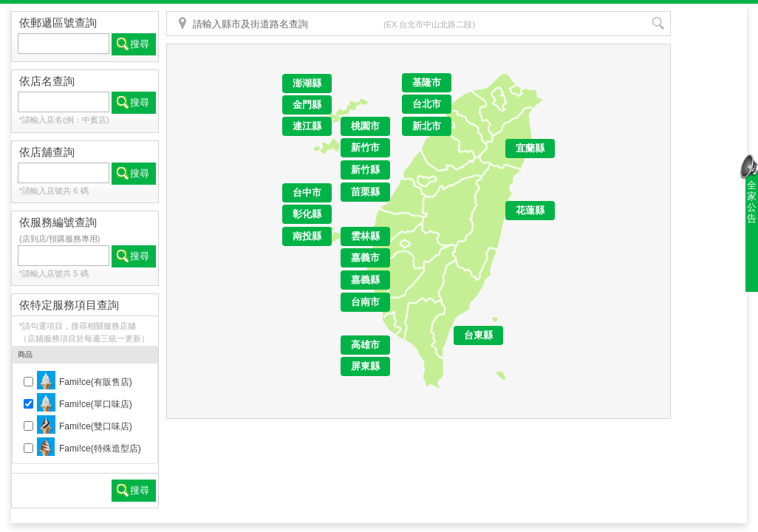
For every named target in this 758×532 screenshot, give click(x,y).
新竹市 (365, 147)
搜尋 (140, 44)
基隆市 (427, 82)
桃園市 (365, 126)
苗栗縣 (365, 192)
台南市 (365, 302)
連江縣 (307, 126)
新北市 (427, 126)
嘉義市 (365, 258)
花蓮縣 (530, 210)
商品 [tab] (84, 355)
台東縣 (478, 335)
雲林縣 (365, 236)
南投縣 (307, 236)
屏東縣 (365, 366)
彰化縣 (307, 214)
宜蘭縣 (530, 148)
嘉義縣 (365, 280)
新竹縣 (365, 170)
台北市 (427, 104)
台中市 (307, 192)
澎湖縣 (307, 83)
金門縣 (307, 105)
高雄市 (365, 345)
